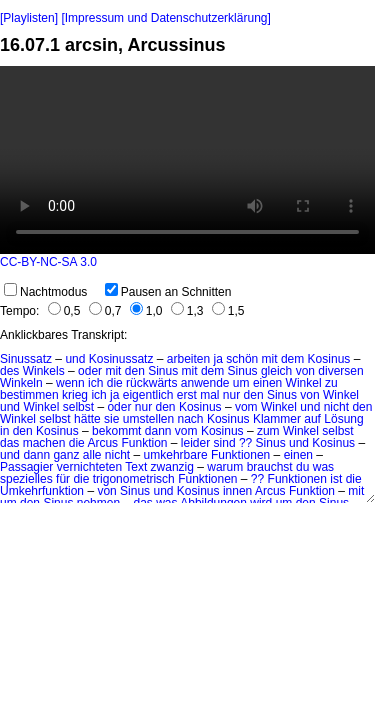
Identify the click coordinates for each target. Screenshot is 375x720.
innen (237, 491)
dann (158, 431)
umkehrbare (176, 455)
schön (242, 359)
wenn (70, 383)
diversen (340, 371)
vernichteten (89, 467)
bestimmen (29, 395)
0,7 (105, 311)
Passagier (26, 467)
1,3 (187, 311)
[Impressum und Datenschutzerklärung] (165, 18)
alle (92, 455)
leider (195, 443)
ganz (66, 455)
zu (331, 383)
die (115, 383)
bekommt (116, 431)
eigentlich (148, 395)
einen (267, 383)
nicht (336, 407)
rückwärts (151, 383)
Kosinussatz (121, 359)
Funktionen (240, 455)
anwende (205, 383)
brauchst (270, 467)
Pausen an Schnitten (168, 292)
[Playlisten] (29, 18)
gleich (276, 371)
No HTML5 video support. (187, 160)
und (75, 359)
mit (270, 359)
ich (95, 383)
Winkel (304, 383)
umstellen (148, 419)
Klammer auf (287, 419)
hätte (87, 419)
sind (225, 443)
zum (268, 431)
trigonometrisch (134, 479)
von (305, 371)
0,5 (64, 311)
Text (136, 467)
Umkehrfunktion (42, 491)
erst (187, 395)
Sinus (163, 371)
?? (245, 443)
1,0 (146, 311)
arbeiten (188, 359)
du (302, 467)
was (323, 467)
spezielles (26, 479)
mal (209, 395)
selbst (78, 407)
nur (231, 395)
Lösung (343, 419)
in (4, 431)
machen (44, 443)
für (63, 479)
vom (246, 407)
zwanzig (172, 467)
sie (111, 419)
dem (292, 359)
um (241, 383)
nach (191, 419)
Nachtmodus (45, 292)
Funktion (144, 443)
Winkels (44, 371)
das (9, 443)
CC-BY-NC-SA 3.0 (48, 262)
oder (90, 371)
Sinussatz (26, 359)
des (9, 371)
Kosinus (329, 359)
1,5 (228, 311)
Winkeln (21, 383)
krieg (75, 395)
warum (225, 467)
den (135, 371)
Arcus (102, 443)
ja (218, 359)
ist (336, 479)
